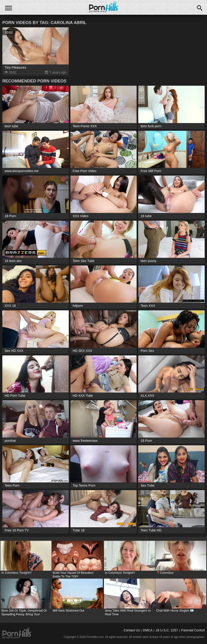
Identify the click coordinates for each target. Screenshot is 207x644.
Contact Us (132, 630)
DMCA (148, 630)
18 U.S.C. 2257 (167, 630)
